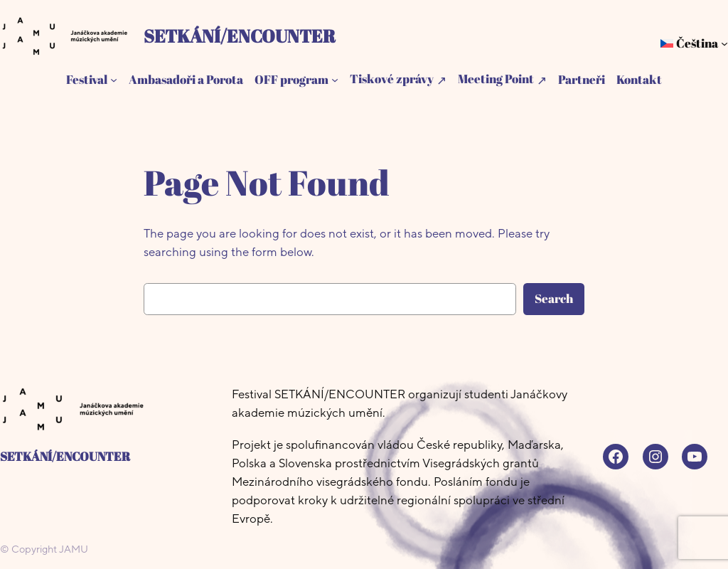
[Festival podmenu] (114, 80)
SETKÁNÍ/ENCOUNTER (240, 36)
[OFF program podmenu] (335, 80)
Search (554, 298)
